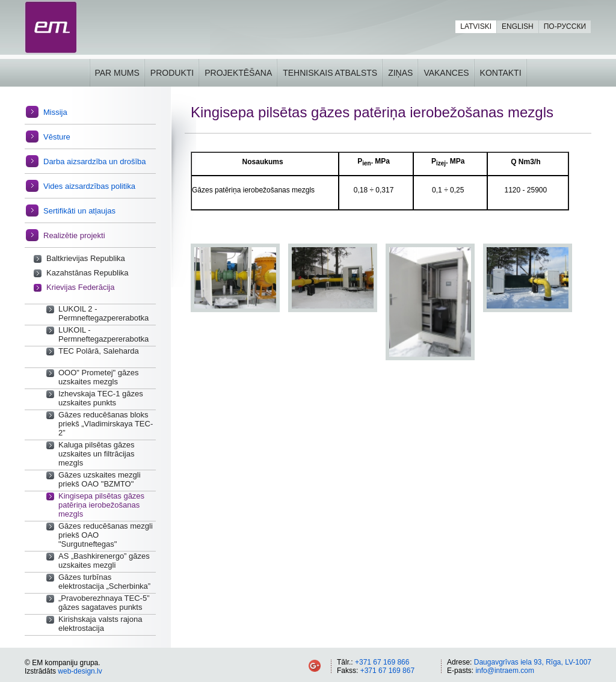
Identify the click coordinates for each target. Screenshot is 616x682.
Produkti (172, 73)
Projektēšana (238, 73)
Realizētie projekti (74, 235)
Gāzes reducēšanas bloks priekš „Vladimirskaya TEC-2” (106, 424)
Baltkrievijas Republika (86, 258)
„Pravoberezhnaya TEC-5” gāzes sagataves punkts (104, 603)
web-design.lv (80, 671)
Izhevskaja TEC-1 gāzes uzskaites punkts (101, 398)
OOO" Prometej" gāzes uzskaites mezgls (99, 377)
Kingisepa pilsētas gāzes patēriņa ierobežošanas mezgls (101, 505)
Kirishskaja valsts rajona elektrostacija (100, 624)
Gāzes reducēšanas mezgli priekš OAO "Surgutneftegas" (106, 535)
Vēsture (57, 137)
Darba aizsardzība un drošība (95, 161)
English (518, 26)
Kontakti (501, 73)
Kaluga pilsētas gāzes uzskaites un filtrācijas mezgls (96, 454)
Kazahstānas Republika (88, 273)
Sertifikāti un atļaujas (79, 211)
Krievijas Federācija (80, 287)
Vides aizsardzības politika (89, 186)
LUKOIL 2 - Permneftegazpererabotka (103, 313)
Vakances (446, 73)
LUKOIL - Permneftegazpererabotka (103, 334)
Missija (55, 112)
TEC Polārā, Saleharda (99, 351)
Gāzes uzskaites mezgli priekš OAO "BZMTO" (100, 479)
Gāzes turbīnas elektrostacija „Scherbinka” (104, 582)
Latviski (476, 26)
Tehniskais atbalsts (330, 73)
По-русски (565, 26)
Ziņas (400, 73)
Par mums (117, 73)
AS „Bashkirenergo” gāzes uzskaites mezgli (104, 561)
